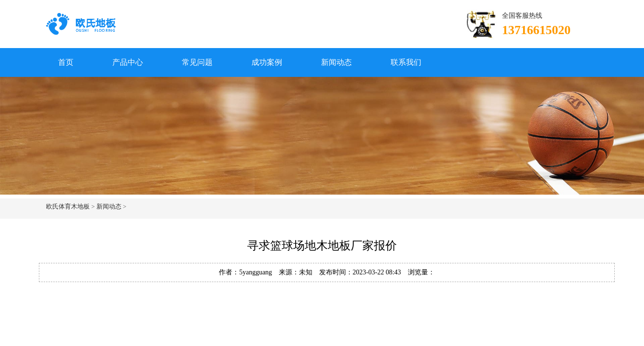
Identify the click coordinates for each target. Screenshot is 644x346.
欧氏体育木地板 (68, 206)
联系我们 (406, 62)
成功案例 (267, 62)
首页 (66, 62)
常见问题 (197, 62)
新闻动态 (336, 62)
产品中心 (128, 62)
